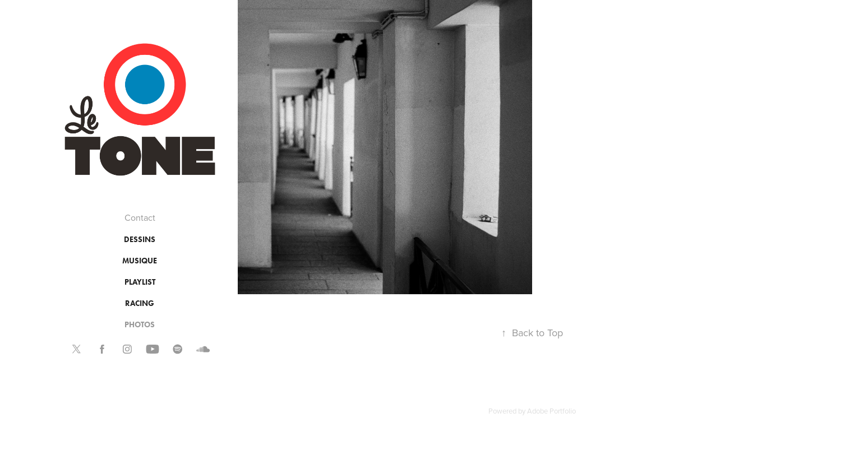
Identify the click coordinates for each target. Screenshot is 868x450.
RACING (140, 303)
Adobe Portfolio (551, 411)
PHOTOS (140, 325)
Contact (140, 217)
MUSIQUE (140, 261)
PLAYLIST (140, 282)
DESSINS (140, 240)
